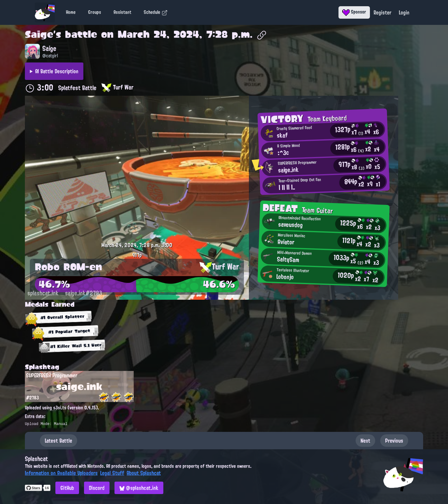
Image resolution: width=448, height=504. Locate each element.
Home (71, 12)
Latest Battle (58, 441)
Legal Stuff (112, 473)
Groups (95, 12)
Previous (394, 441)
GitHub (67, 488)
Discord (97, 488)
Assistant (122, 12)
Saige (39, 34)
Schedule (156, 12)
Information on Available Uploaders (61, 473)
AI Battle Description (57, 71)
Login (404, 12)
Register (383, 12)
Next (365, 441)
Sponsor (354, 12)
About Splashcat (144, 473)
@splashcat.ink (139, 488)
